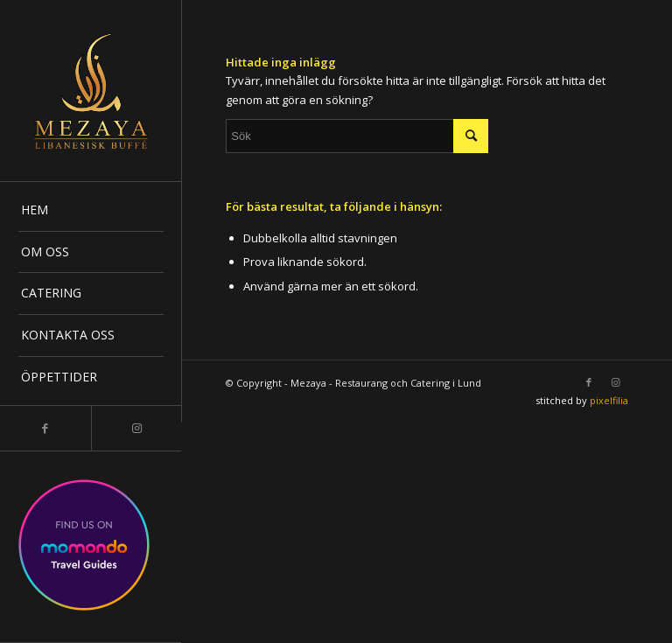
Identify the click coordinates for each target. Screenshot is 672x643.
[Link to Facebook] (45, 428)
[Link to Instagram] (136, 428)
